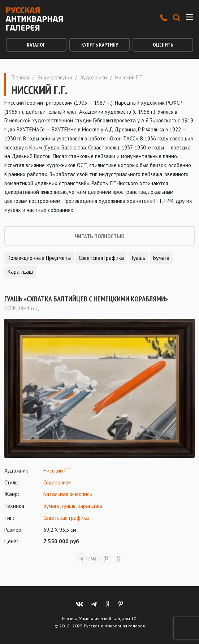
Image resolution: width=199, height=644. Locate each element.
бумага (51, 506)
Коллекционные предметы (39, 258)
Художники (94, 77)
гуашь (69, 506)
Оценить (163, 45)
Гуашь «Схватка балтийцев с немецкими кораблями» (86, 299)
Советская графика (101, 258)
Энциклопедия (55, 77)
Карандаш (20, 272)
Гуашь (139, 258)
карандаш (90, 506)
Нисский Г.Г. (57, 471)
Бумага (161, 258)
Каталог (36, 45)
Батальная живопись (68, 494)
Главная (20, 77)
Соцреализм (57, 482)
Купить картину (100, 45)
